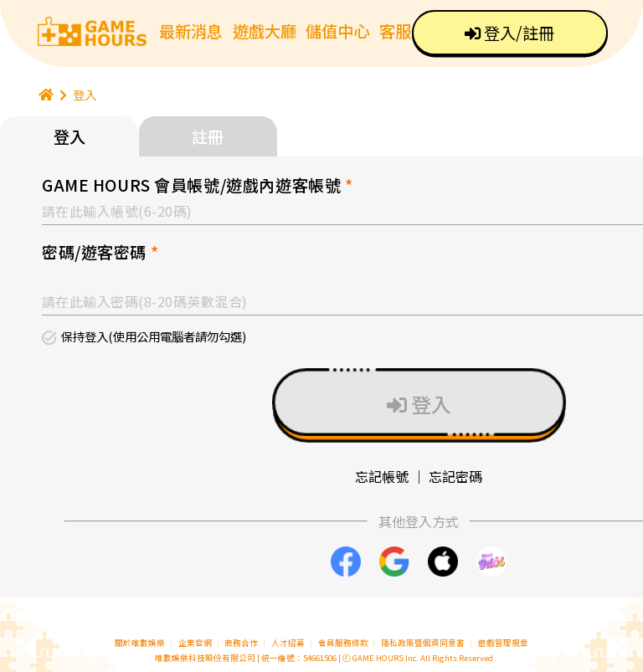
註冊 (208, 136)
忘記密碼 (455, 476)
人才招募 (289, 643)
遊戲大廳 (265, 31)
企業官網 (195, 643)
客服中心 (411, 31)
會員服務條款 (343, 643)
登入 (85, 94)
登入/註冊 (509, 33)
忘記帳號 (382, 476)
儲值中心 (337, 31)
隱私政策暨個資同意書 (423, 643)
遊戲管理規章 (503, 643)
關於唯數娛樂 (140, 643)
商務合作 (241, 643)
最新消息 (191, 31)
